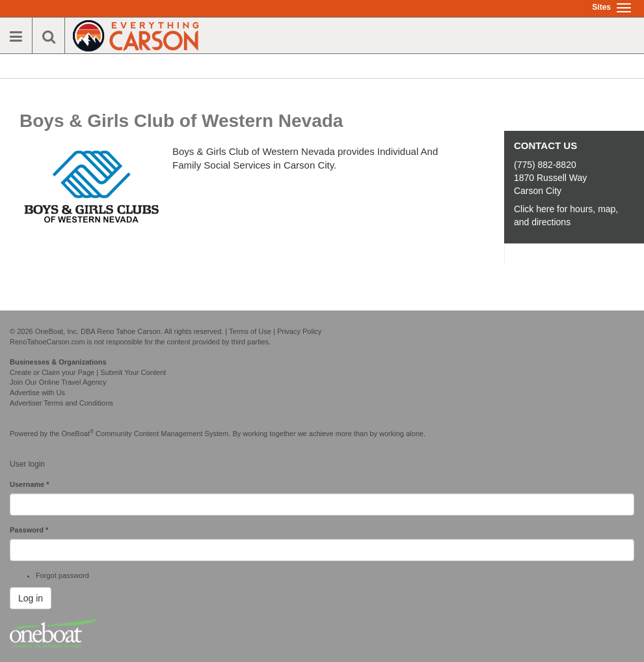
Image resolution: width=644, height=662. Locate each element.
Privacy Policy (299, 331)
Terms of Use (250, 331)
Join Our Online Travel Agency (58, 382)
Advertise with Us (37, 393)
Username (30, 484)
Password (29, 530)
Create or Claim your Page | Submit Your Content (88, 372)
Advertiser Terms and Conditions (61, 403)
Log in (31, 598)
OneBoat (78, 434)
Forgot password (62, 575)
